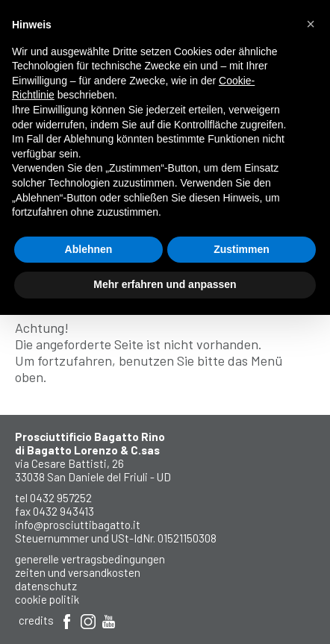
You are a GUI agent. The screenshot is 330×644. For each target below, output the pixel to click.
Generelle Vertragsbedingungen (90, 559)
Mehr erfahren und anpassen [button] (165, 284)
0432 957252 (61, 498)
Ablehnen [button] (89, 249)
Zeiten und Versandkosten (78, 572)
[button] (311, 24)
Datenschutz (46, 586)
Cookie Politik (47, 599)
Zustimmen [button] (242, 249)
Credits (36, 620)
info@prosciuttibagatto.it (78, 525)
